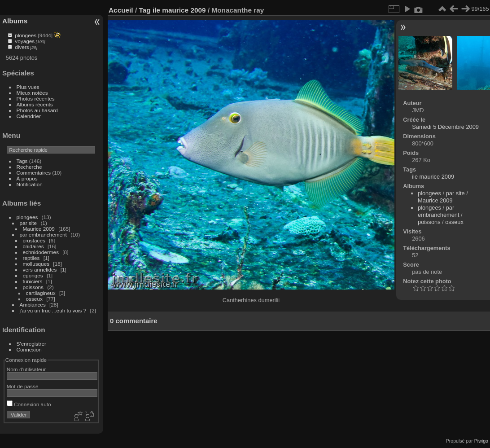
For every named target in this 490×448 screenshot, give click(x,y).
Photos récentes (36, 99)
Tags (22, 161)
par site (28, 223)
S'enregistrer (31, 344)
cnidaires (33, 246)
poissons (33, 287)
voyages (25, 41)
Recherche (29, 167)
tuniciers (33, 281)
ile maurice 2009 (179, 10)
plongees (26, 35)
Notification (30, 184)
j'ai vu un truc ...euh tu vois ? (53, 310)
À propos (27, 178)
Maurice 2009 (39, 229)
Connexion (29, 349)
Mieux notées (32, 93)
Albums (15, 21)
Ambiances (33, 305)
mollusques (36, 264)
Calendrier (29, 116)
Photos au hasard (37, 110)
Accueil (121, 10)
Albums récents (35, 104)
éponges (33, 275)
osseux (34, 299)
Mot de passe (23, 386)
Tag (144, 10)
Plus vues (28, 87)
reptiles (31, 258)
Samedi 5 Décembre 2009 (445, 127)
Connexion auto (29, 404)
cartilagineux (41, 293)
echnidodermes (41, 252)
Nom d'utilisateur (26, 369)
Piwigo (481, 441)
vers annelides (40, 270)
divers (22, 47)
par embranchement (43, 235)
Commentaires (34, 173)
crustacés (34, 240)
